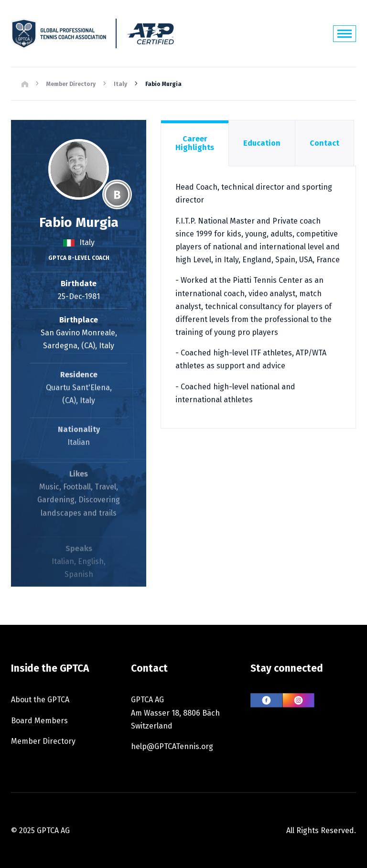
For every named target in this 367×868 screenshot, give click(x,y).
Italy (120, 84)
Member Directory (71, 84)
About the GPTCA (40, 700)
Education (262, 143)
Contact (324, 143)
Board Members (39, 721)
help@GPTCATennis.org (172, 746)
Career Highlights (195, 143)
